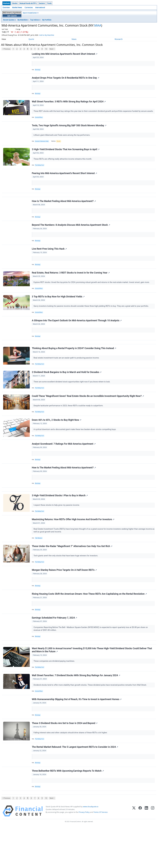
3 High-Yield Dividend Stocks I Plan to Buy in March (60, 521)
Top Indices (35, 20)
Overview (6, 8)
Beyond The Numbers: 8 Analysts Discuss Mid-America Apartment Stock (71, 235)
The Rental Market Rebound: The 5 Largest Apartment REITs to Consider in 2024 (75, 785)
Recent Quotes (9, 20)
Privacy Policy (84, 853)
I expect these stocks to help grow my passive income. (57, 530)
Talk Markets (39, 565)
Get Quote (12, 16)
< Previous (6, 49)
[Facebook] (140, 852)
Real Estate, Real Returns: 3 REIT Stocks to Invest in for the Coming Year (71, 285)
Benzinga (38, 70)
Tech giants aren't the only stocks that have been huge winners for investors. (66, 583)
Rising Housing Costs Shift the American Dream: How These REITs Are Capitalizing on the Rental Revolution (90, 624)
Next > (52, 49)
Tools (49, 3)
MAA (98, 25)
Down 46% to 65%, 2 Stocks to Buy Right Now (57, 440)
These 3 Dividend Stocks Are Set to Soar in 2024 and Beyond (65, 760)
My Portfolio (47, 20)
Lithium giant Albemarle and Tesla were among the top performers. (62, 139)
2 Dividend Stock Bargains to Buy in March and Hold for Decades (67, 390)
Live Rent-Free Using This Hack (50, 260)
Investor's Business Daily (43, 145)
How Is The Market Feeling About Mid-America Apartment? (64, 210)
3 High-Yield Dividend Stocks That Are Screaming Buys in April (66, 155)
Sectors (42, 3)
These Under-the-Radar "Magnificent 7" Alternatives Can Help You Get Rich (72, 574)
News (74, 39)
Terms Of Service (101, 853)
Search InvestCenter (30, 13)
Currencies (29, 8)
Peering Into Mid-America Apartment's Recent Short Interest (65, 180)
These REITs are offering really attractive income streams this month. (63, 164)
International (40, 8)
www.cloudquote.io (91, 848)
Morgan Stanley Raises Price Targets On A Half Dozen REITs (65, 599)
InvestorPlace (39, 120)
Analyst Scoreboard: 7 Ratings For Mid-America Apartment (64, 465)
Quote (31, 39)
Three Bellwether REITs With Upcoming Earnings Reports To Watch (68, 810)
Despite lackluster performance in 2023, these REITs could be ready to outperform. (69, 425)
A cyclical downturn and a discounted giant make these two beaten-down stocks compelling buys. (75, 450)
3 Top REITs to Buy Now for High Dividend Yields (58, 310)
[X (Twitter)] (134, 852)
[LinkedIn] (146, 852)
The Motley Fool (40, 171)
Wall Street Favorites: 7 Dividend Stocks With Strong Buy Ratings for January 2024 (76, 710)
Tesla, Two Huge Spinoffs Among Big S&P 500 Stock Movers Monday (69, 129)
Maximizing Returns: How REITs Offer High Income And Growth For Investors (73, 546)
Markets (7, 3)
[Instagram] (153, 852)
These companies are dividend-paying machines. (55, 694)
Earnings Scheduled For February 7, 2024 (55, 649)
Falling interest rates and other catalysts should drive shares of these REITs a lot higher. (71, 770)
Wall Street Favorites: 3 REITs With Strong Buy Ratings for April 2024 (69, 104)
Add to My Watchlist (47, 35)
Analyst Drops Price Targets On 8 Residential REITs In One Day (66, 79)
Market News (17, 8)
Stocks (15, 3)
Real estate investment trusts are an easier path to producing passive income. (67, 375)
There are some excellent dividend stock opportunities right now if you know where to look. (72, 400)
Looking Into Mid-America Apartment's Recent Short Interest (65, 54)
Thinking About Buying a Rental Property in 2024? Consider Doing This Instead (74, 365)
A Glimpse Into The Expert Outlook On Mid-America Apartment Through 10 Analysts (77, 335)
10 (46, 49)
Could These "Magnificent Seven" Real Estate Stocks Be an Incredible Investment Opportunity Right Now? (88, 415)
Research (119, 39)
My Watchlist (22, 20)
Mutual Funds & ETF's (28, 3)
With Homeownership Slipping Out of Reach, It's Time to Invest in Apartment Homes (77, 735)
